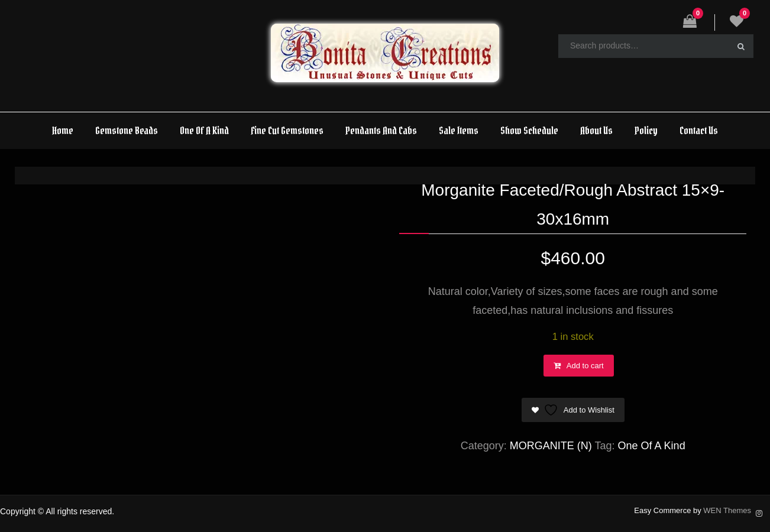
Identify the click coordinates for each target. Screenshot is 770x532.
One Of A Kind (204, 130)
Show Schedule (529, 130)
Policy (646, 130)
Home (63, 130)
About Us (596, 130)
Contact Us (699, 130)
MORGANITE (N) (551, 446)
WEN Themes (727, 510)
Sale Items (459, 130)
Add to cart (585, 366)
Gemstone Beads (127, 130)
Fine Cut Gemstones (287, 130)
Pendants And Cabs (381, 130)
